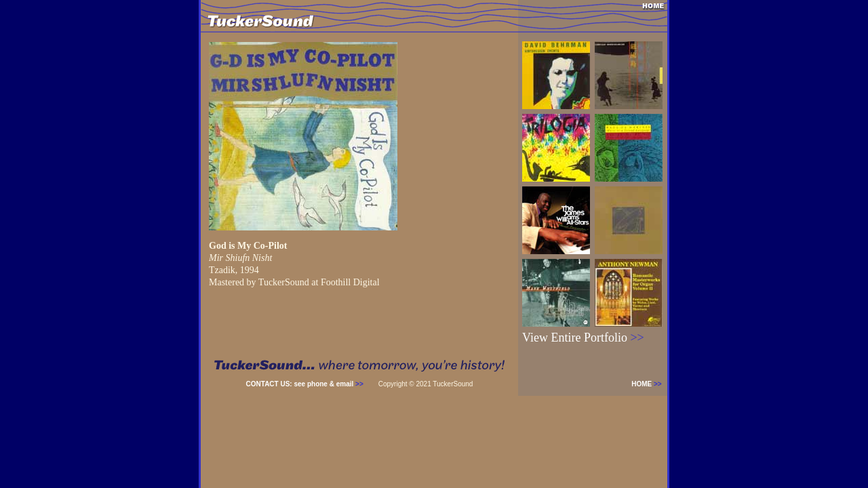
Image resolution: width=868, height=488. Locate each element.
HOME (649, 384)
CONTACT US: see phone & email (305, 384)
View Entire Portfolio (583, 338)
